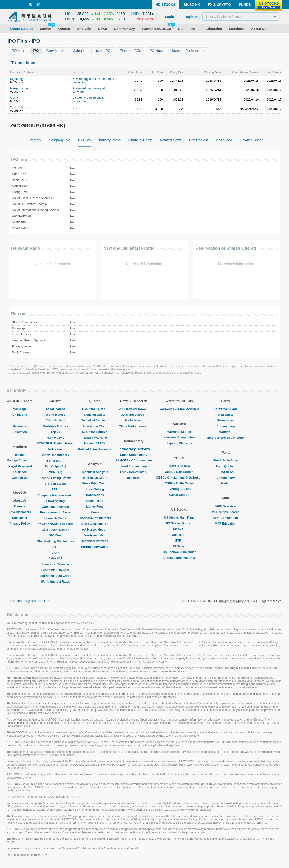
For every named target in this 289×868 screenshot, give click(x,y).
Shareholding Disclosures (55, 541)
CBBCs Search (179, 466)
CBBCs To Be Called (179, 483)
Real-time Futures (56, 426)
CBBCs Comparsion (179, 472)
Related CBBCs (95, 443)
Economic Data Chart (55, 576)
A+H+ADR (55, 558)
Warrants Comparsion (179, 437)
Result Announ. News (55, 512)
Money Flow (95, 506)
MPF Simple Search (226, 512)
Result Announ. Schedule (55, 524)
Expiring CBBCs (179, 489)
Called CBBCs (179, 495)
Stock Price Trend (95, 483)
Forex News (226, 420)
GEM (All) (55, 472)
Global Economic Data (179, 558)
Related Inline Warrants (95, 449)
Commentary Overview (134, 449)
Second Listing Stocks (55, 478)
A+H (55, 547)
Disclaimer (20, 518)
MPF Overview (226, 506)
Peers (95, 512)
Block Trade (95, 501)
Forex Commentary (134, 472)
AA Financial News (134, 409)
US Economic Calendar (179, 552)
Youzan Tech (19, 107)
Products (20, 426)
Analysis (179, 535)
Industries (55, 449)
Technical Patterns (95, 541)
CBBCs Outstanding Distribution (179, 477)
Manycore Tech (20, 88)
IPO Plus (55, 535)
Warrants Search (179, 432)
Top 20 (55, 432)
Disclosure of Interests (95, 518)
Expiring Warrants (179, 443)
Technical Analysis (95, 420)
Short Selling (55, 501)
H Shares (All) (55, 461)
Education (20, 432)
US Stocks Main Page (179, 518)
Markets (226, 432)
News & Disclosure (95, 524)
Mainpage (20, 409)
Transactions (95, 495)
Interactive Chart (95, 426)
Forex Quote (226, 415)
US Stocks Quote (179, 523)
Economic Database (56, 570)
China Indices (55, 420)
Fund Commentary (134, 466)
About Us (20, 500)
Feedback (20, 472)
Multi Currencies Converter (226, 438)
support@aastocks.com (33, 601)
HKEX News (134, 420)
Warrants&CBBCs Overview (179, 409)
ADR (55, 553)
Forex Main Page (226, 409)
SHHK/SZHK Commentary (134, 460)
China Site (20, 415)
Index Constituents (55, 455)
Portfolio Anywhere (95, 547)
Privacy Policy (20, 523)
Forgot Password (20, 466)
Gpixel (14, 98)
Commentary (225, 426)
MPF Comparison (226, 518)
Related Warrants (95, 438)
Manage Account (20, 460)
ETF (55, 489)
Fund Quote (226, 466)
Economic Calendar (55, 564)
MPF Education (226, 523)
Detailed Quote (95, 415)
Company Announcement (55, 495)
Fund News (226, 472)
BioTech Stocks (55, 484)
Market (179, 529)
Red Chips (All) (55, 466)
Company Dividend (56, 507)
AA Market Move (95, 529)
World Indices (55, 415)
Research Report (55, 518)
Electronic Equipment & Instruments (88, 99)
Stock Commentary (134, 455)
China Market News (134, 426)
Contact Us (20, 478)
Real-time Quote (95, 409)
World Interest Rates (55, 581)
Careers (20, 506)
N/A (75, 109)
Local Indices (55, 409)
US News (179, 546)
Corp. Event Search (55, 530)
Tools (226, 483)
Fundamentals (95, 535)
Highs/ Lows (55, 438)
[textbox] (241, 17)
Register (20, 455)
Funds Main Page (226, 460)
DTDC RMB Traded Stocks (56, 443)
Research (134, 478)
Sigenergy (17, 79)
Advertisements (20, 512)
